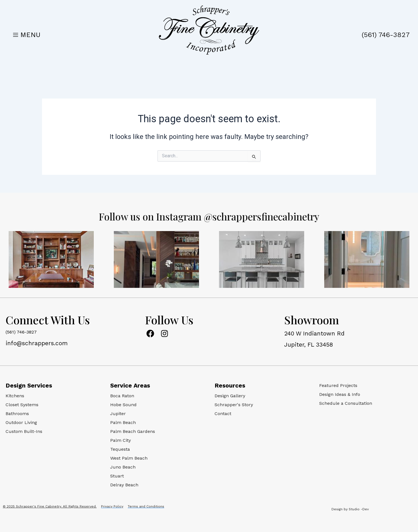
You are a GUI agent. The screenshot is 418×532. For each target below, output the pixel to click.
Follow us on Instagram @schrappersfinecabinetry (209, 216)
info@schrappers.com (37, 343)
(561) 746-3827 (386, 35)
